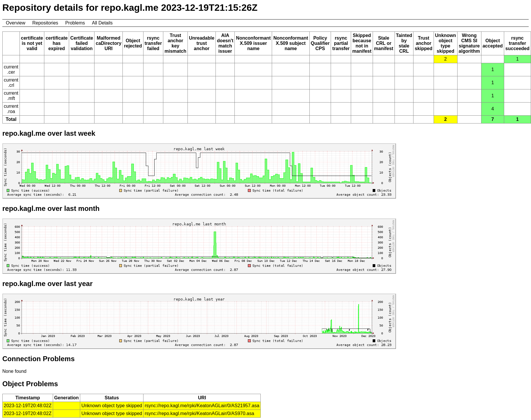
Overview (16, 23)
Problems (75, 23)
